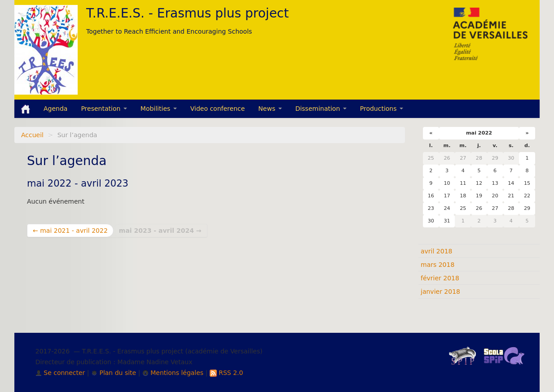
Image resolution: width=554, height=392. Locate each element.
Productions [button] (382, 109)
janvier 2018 (440, 292)
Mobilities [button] (159, 109)
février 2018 (440, 278)
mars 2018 (437, 265)
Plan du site (114, 373)
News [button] (270, 109)
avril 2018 (436, 251)
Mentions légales (173, 373)
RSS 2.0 (226, 373)
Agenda (55, 109)
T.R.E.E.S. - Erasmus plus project (187, 13)
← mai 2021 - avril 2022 (70, 231)
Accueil (32, 135)
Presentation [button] (104, 109)
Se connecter (60, 373)
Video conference (218, 109)
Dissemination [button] (321, 109)
